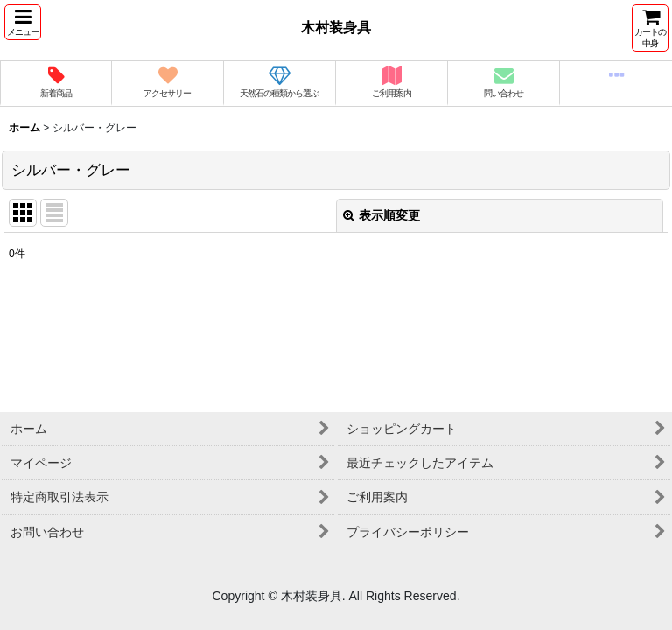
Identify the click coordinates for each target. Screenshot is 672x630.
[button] (23, 22)
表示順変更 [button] (381, 215)
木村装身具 (336, 27)
